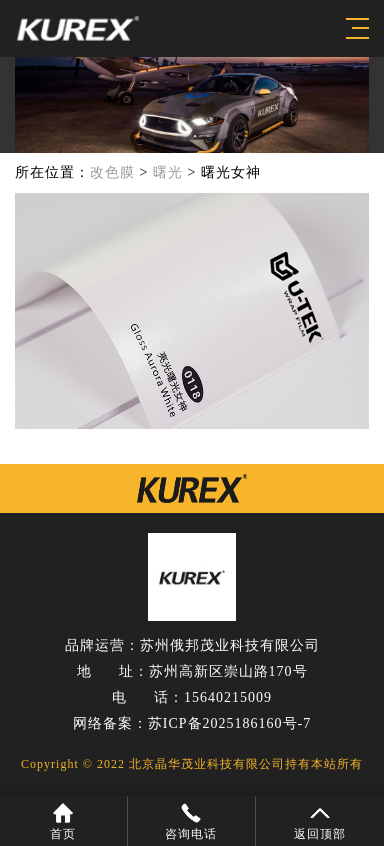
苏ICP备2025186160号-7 (229, 723)
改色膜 (112, 172)
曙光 (168, 172)
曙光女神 (231, 172)
